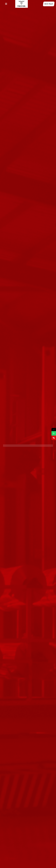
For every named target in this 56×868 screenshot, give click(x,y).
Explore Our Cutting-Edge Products (18, 444)
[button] (6, 4)
